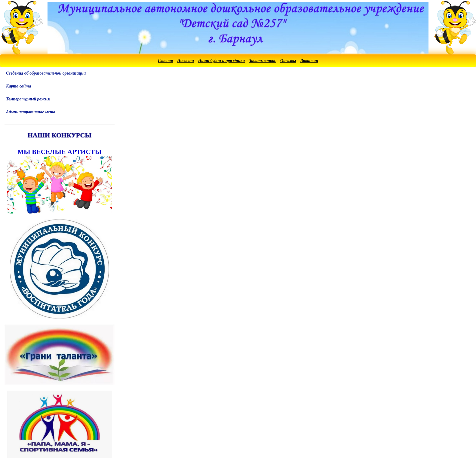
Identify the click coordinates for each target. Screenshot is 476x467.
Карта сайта (18, 86)
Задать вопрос (263, 61)
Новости (186, 61)
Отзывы (288, 61)
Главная (165, 61)
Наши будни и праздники (222, 61)
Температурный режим (28, 99)
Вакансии (309, 61)
